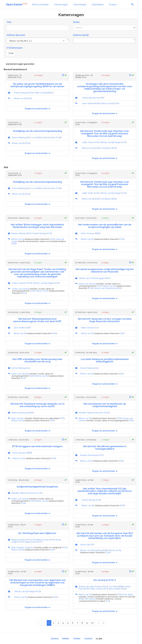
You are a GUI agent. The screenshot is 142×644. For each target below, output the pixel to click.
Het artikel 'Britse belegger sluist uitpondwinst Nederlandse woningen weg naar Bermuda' (37, 226)
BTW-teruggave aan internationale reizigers (37, 446)
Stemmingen (80, 5)
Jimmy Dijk (85, 545)
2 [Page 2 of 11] (54, 623)
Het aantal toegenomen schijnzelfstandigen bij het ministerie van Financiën (105, 270)
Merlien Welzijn (19, 233)
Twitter (77, 639)
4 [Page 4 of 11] (63, 623)
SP (102, 98)
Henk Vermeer (88, 233)
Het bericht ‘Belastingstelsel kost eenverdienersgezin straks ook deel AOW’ (37, 320)
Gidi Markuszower (41, 540)
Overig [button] (113, 5)
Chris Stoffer (19, 328)
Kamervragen (61, 5)
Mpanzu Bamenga (20, 413)
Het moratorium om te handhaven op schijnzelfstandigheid (105, 405)
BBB (98, 233)
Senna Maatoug (19, 137)
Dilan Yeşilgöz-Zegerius (22, 547)
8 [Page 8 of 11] (82, 623)
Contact (88, 639)
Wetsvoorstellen (40, 5)
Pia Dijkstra (106, 148)
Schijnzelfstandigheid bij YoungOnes (37, 487)
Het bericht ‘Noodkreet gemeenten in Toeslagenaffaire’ (105, 448)
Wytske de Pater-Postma (90, 587)
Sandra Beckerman (91, 98)
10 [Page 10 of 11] (92, 623)
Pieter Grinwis (87, 328)
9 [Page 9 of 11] (87, 623)
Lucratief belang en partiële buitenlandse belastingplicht (105, 360)
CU (96, 328)
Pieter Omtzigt (41, 93)
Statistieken (98, 5)
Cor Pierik (113, 587)
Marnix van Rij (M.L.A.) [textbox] (37, 41)
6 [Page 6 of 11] (73, 623)
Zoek (11, 53)
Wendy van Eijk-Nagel (111, 142)
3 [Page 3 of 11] (58, 623)
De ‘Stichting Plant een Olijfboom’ (37, 533)
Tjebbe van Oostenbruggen (92, 278)
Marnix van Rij (20, 98)
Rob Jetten (128, 594)
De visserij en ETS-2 (105, 580)
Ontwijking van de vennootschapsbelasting (37, 131)
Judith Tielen (88, 142)
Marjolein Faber (19, 540)
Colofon (55, 639)
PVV (29, 540)
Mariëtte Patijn (85, 413)
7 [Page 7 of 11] (77, 623)
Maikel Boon (31, 542)
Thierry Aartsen (19, 283)
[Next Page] (98, 623)
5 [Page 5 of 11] (68, 623)
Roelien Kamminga (89, 455)
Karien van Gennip (21, 289)
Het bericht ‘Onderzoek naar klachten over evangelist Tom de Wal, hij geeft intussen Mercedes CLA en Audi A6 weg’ (105, 133)
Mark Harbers (18, 418)
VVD (31, 93)
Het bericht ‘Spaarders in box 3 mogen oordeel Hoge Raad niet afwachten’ (105, 320)
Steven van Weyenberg (105, 288)
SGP (28, 328)
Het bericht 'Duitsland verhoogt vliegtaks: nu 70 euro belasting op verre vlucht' (37, 405)
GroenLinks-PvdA (53, 137)
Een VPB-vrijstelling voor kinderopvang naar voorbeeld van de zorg (37, 360)
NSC (51, 93)
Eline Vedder (115, 589)
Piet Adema (90, 599)
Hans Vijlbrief (88, 103)
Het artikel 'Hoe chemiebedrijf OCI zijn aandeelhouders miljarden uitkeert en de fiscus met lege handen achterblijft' (105, 491)
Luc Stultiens (38, 137)
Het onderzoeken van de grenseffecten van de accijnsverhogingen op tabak (105, 226)
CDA (29, 98)
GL (29, 137)
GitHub (65, 639)
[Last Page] (103, 623)
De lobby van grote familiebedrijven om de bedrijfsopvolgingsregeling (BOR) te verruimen (37, 85)
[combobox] (38, 40)
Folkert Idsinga (21, 93)
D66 (97, 103)
